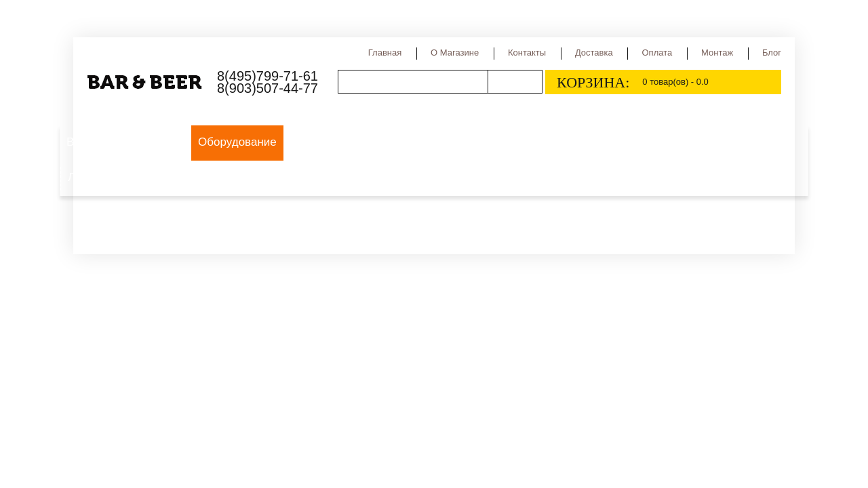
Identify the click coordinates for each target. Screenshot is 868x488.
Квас (669, 142)
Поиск (515, 82)
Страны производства (540, 142)
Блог (772, 53)
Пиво (305, 142)
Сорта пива (436, 142)
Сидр (628, 142)
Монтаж (717, 53)
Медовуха (723, 142)
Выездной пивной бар (125, 142)
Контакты (527, 53)
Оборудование (237, 142)
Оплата (657, 53)
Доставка (594, 53)
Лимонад (92, 177)
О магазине (455, 53)
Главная (385, 53)
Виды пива (362, 142)
